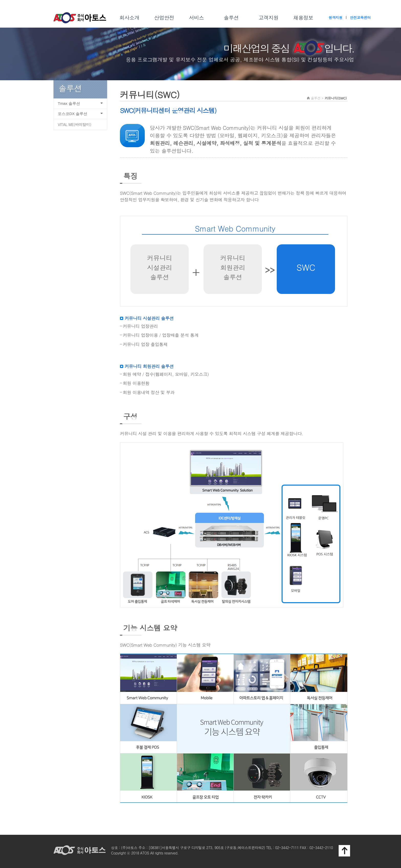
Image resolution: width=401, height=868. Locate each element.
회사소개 (129, 18)
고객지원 (269, 18)
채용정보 (303, 18)
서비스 (197, 18)
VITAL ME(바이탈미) (75, 124)
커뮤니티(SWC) (336, 98)
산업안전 (164, 18)
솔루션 (231, 18)
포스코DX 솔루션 (81, 114)
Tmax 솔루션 (81, 103)
